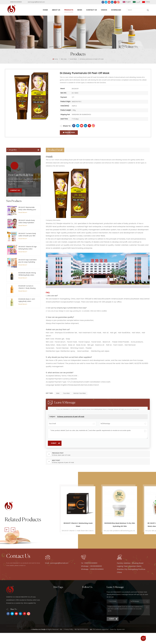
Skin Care (64, 59)
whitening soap (59, 597)
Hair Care (12, 159)
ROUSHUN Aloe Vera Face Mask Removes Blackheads (78, 525)
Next (13, 530)
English (127, 2)
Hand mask (13, 188)
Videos (104, 10)
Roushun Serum (59, 618)
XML (61, 641)
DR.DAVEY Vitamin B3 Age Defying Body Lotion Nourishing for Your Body (28, 301)
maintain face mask (80, 393)
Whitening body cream (61, 630)
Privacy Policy (69, 641)
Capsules (12, 184)
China (146, 2)
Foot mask (12, 179)
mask (58, 393)
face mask (66, 393)
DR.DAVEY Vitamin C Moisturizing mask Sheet (120, 525)
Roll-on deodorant (15, 164)
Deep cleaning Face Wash (62, 605)
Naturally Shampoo (60, 613)
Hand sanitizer (14, 174)
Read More (23, 265)
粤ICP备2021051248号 (81, 641)
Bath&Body (12, 193)
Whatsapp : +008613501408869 (94, 569)
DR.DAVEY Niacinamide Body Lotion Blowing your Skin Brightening (27, 261)
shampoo (57, 626)
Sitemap (85, 613)
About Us (56, 10)
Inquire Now (69, 132)
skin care (57, 622)
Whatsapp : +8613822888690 (93, 566)
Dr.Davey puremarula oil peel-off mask (71, 417)
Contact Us (92, 10)
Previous (7, 530)
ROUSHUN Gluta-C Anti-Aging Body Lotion (27, 353)
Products (69, 10)
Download (116, 10)
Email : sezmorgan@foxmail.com (59, 563)
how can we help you (21, 228)
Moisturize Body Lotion (61, 593)
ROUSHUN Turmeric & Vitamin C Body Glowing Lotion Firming (27, 340)
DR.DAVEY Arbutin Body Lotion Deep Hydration (27, 275)
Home (45, 10)
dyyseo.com (121, 641)
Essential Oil (13, 203)
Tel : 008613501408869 (90, 563)
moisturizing (58, 601)
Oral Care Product (15, 198)
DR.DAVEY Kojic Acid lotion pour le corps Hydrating (28, 314)
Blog (84, 618)
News (80, 10)
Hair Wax (12, 169)
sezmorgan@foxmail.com (36, 2)
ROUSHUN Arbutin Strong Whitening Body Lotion (27, 327)
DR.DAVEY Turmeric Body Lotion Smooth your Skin (27, 288)
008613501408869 (16, 2)
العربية (136, 2)
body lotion (57, 609)
